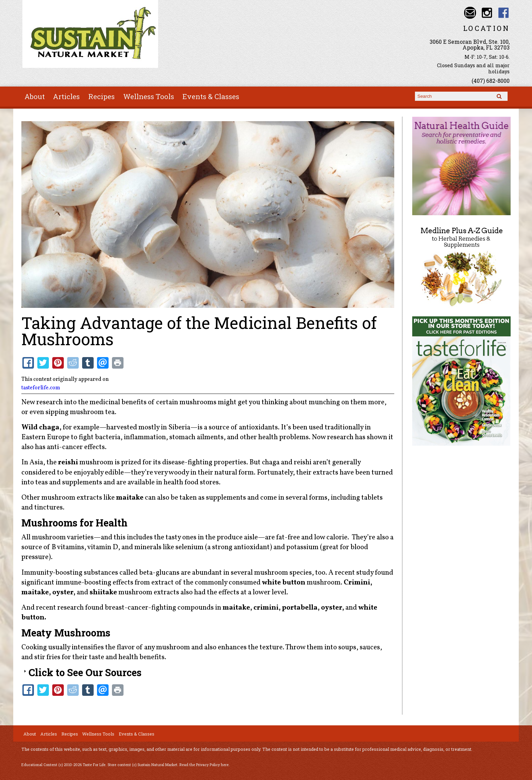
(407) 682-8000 (491, 81)
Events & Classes (211, 96)
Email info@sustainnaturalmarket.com (470, 13)
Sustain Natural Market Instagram (487, 13)
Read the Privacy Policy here (204, 765)
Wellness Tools (149, 96)
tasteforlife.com (41, 388)
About (35, 96)
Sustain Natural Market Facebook (504, 13)
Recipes (101, 96)
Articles (66, 96)
